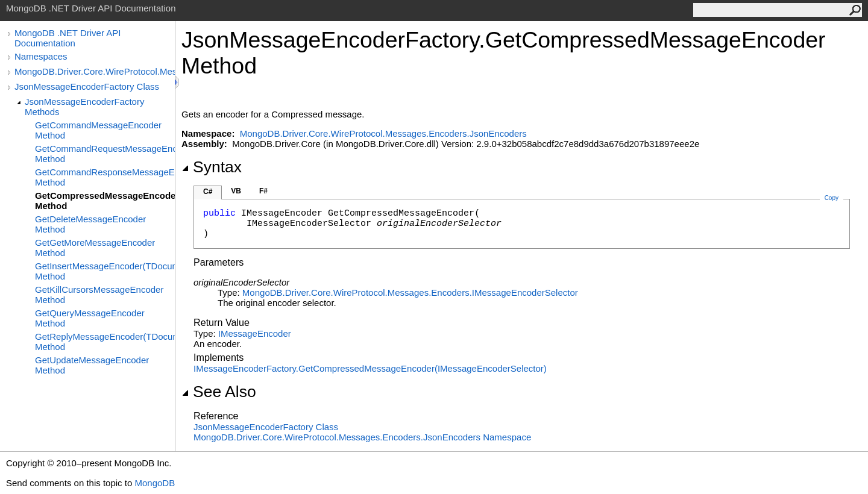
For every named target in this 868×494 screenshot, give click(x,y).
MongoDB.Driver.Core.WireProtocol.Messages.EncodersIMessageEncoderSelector (410, 292)
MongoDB (155, 483)
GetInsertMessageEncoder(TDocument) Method (105, 271)
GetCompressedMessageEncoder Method (105, 201)
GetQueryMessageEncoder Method (90, 318)
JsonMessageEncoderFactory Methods (84, 107)
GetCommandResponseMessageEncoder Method (105, 177)
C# (208, 192)
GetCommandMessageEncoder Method (98, 130)
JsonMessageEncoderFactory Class (87, 86)
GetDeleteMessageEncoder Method (90, 224)
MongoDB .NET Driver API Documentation (68, 38)
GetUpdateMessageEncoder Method (92, 365)
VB (236, 191)
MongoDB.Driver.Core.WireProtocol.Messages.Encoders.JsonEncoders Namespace (362, 437)
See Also (219, 392)
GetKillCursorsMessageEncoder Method (99, 295)
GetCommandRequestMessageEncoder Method (105, 154)
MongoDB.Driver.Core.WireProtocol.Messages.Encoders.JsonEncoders (95, 71)
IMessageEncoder (255, 333)
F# (263, 191)
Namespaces (41, 56)
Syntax (212, 167)
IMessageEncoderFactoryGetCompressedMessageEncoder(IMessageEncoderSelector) (370, 368)
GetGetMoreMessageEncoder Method (95, 248)
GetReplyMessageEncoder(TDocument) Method (105, 342)
